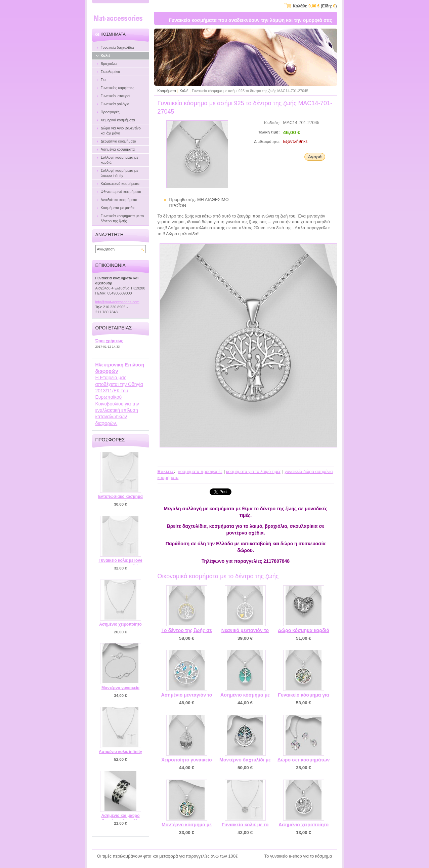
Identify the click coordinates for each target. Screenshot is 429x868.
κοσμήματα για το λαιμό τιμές (254, 471)
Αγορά (315, 157)
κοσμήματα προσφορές (200, 471)
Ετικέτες (166, 471)
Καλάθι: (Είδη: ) (315, 6)
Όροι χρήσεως (109, 341)
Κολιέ (184, 91)
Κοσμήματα (167, 91)
